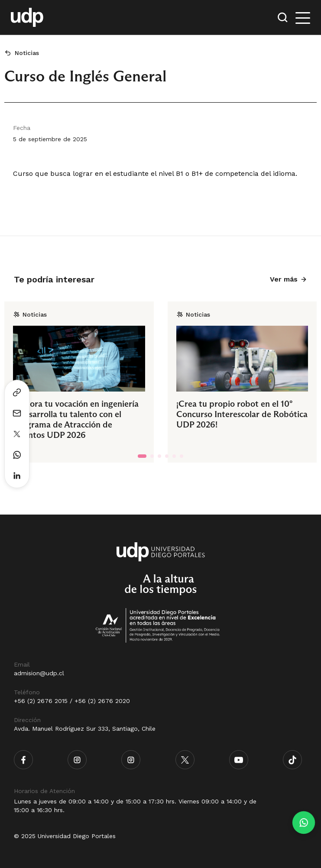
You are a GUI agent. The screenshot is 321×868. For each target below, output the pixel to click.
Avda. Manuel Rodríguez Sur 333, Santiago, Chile (85, 729)
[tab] (142, 456)
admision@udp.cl (39, 673)
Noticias (27, 53)
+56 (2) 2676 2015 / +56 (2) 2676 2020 (72, 701)
